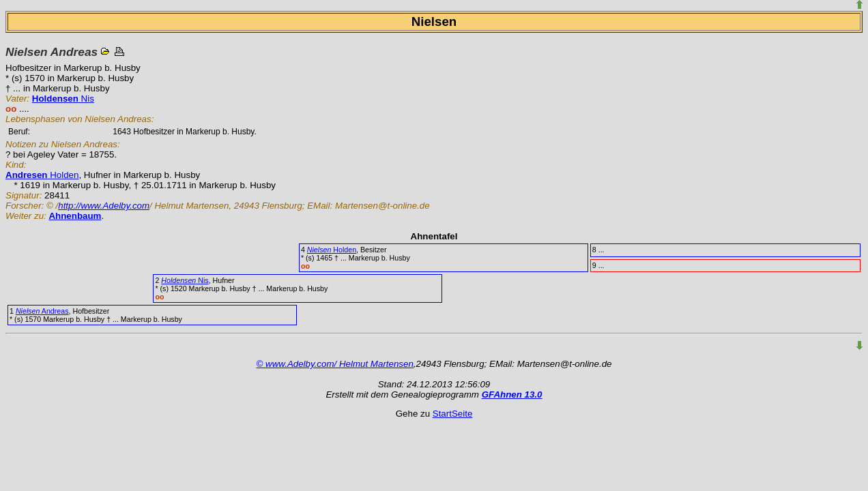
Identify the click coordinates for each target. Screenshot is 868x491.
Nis (63, 99)
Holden (42, 175)
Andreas (42, 311)
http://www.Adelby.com (104, 206)
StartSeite (453, 414)
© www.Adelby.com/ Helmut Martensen (335, 364)
